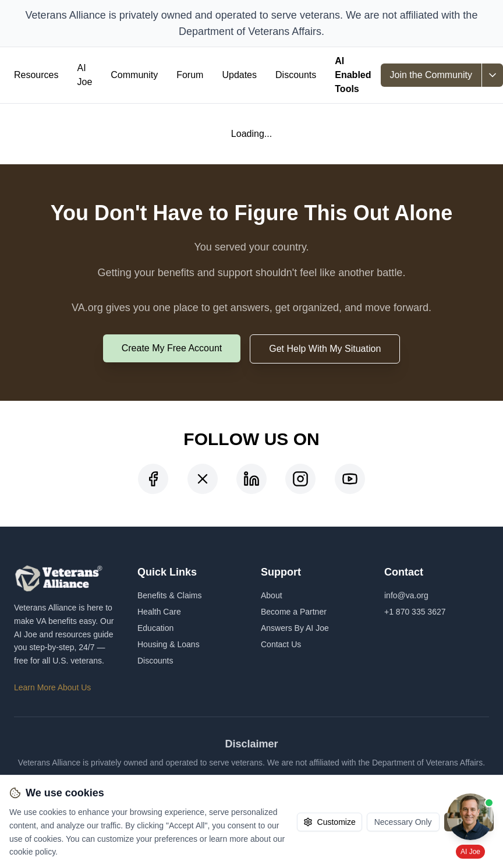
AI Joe (84, 75)
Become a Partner (294, 612)
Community (134, 75)
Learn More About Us (52, 687)
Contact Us (281, 644)
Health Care (159, 612)
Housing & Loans (169, 644)
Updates (239, 75)
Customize (330, 822)
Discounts (296, 75)
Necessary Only (403, 822)
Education (155, 628)
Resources (36, 75)
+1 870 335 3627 (415, 612)
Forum (190, 75)
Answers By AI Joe (295, 628)
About (272, 595)
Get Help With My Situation (325, 349)
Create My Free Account (172, 348)
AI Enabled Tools (353, 75)
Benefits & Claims (169, 595)
